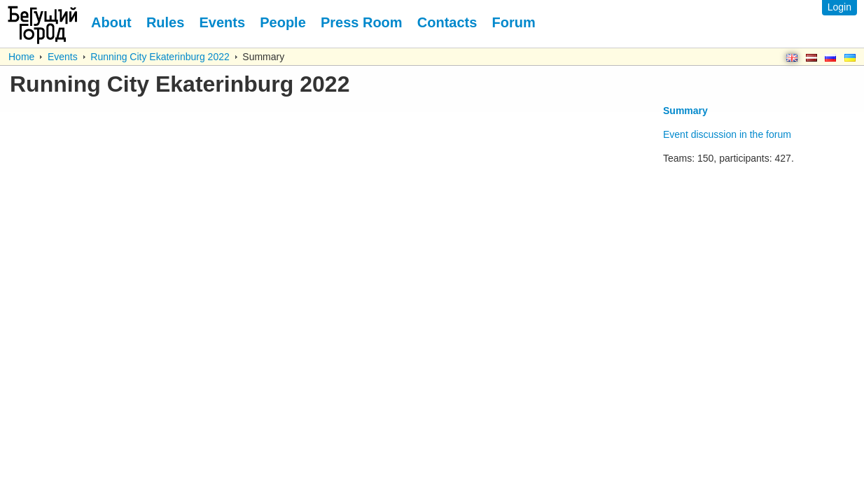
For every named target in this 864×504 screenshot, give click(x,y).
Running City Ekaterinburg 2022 (160, 57)
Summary (685, 111)
